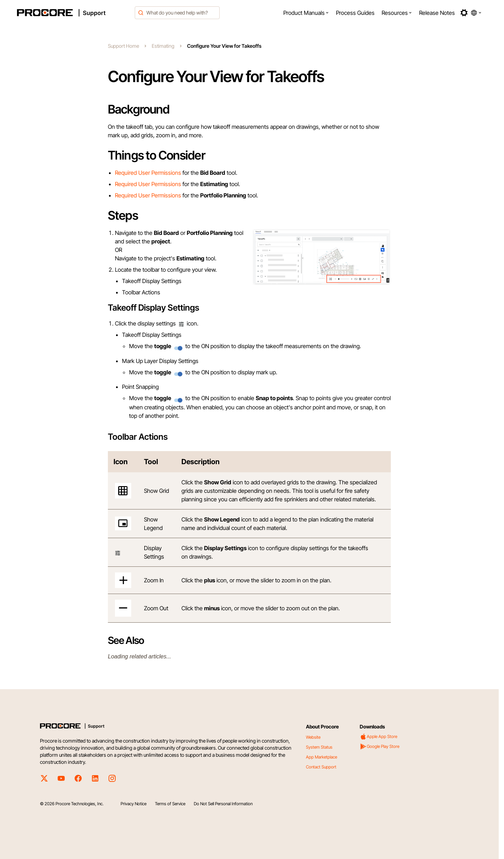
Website (313, 737)
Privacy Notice (134, 804)
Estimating (163, 46)
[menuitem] (306, 13)
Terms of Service (170, 804)
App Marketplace (321, 757)
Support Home (123, 46)
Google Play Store (380, 746)
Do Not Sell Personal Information (223, 804)
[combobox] (177, 13)
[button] (306, 13)
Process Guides (355, 13)
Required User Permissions (148, 173)
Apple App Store (378, 737)
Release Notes (437, 13)
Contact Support (321, 767)
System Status (319, 747)
